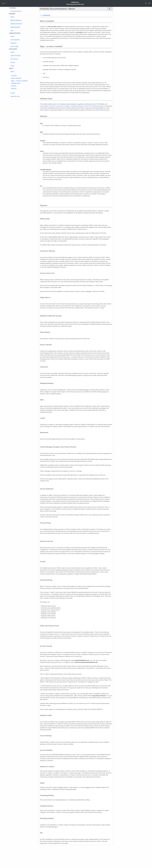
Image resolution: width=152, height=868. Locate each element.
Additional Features (16, 24)
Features (14, 88)
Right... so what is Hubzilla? (19, 81)
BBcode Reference (16, 20)
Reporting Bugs (15, 27)
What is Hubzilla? (16, 78)
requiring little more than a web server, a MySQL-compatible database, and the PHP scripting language (71, 106)
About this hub (15, 96)
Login (4, 3)
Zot (41, 186)
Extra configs (14, 46)
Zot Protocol (14, 59)
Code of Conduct (16, 56)
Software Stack (16, 83)
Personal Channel (16, 11)
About (12, 72)
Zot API (13, 62)
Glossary (14, 86)
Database (13, 43)
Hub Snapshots (15, 40)
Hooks (12, 66)
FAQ (12, 31)
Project (13, 93)
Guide (12, 17)
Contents (14, 76)
